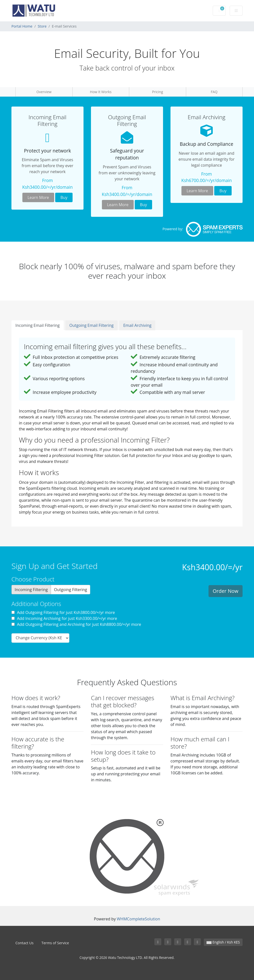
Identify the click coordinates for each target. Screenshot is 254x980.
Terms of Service (55, 943)
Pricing (158, 92)
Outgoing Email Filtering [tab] (91, 325)
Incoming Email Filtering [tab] (38, 325)
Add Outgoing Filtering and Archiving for (76, 624)
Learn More (38, 197)
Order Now (226, 591)
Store (42, 26)
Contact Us (24, 943)
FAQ (214, 92)
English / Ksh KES (223, 942)
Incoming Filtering (31, 590)
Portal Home (22, 26)
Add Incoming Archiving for (64, 618)
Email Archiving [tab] (137, 325)
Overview (44, 92)
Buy (64, 197)
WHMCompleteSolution (138, 919)
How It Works (101, 92)
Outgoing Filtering (70, 590)
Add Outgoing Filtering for (63, 612)
